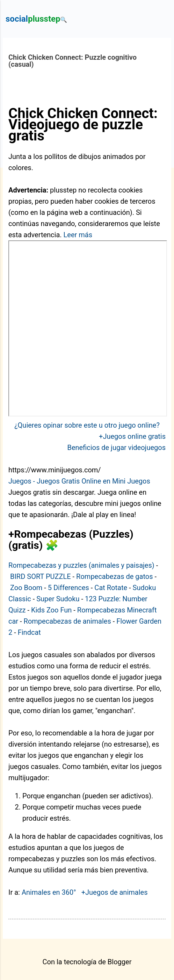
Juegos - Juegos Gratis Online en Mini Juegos (79, 481)
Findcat (29, 632)
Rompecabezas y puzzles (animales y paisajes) (81, 565)
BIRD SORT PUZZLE (41, 576)
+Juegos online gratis (132, 436)
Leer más (78, 235)
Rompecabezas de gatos (114, 576)
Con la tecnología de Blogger (87, 962)
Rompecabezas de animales (67, 621)
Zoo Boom (26, 588)
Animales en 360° (49, 892)
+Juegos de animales (115, 892)
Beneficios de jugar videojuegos (116, 448)
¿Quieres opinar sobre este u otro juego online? (87, 425)
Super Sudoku (58, 599)
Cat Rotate (111, 588)
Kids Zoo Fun (51, 610)
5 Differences (68, 588)
